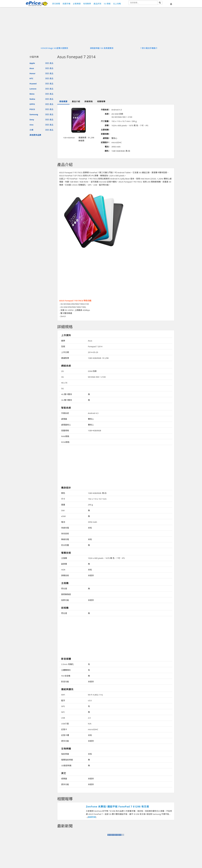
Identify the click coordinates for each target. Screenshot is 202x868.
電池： (108, 147)
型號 (63, 346)
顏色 (63, 493)
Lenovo (33, 89)
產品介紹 (76, 101)
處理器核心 (66, 425)
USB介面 (65, 724)
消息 (47, 63)
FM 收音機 (66, 676)
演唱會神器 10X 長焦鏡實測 (102, 48)
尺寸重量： (106, 121)
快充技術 (65, 534)
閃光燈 (64, 589)
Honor (32, 73)
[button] (171, 4)
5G (62, 388)
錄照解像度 (66, 594)
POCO (32, 109)
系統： (108, 114)
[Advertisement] (116, 79)
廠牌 (63, 341)
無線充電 (65, 539)
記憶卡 (64, 729)
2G (62, 371)
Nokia (32, 99)
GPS (63, 706)
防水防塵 (65, 545)
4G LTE (64, 383)
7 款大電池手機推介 (149, 48)
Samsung (34, 114)
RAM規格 (65, 436)
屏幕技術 (65, 575)
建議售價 (65, 358)
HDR (63, 570)
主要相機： (106, 130)
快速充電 (65, 528)
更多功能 (65, 741)
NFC (63, 712)
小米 (31, 130)
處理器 (64, 419)
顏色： (108, 151)
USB (63, 718)
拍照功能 (65, 600)
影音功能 (65, 682)
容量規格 (65, 430)
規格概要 (63, 101)
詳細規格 (89, 101)
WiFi (63, 695)
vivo (31, 125)
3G (62, 377)
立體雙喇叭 (66, 670)
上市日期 (65, 352)
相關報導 (101, 101)
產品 (51, 63)
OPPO (32, 104)
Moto (32, 94)
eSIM (63, 516)
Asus (32, 68)
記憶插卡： (106, 142)
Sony (32, 120)
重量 (63, 505)
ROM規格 (65, 442)
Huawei (33, 84)
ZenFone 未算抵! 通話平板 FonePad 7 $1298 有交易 (117, 807)
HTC (31, 78)
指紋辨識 (65, 754)
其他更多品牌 (35, 135)
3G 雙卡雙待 (67, 400)
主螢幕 (64, 558)
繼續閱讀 (92, 817)
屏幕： (108, 125)
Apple (32, 63)
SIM (63, 510)
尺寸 (63, 499)
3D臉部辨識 (66, 765)
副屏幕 (64, 564)
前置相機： (106, 134)
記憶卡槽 (65, 735)
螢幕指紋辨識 (67, 760)
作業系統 (65, 413)
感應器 (64, 779)
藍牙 (63, 700)
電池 (63, 522)
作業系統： (106, 110)
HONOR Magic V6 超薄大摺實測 (54, 48)
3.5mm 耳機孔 (68, 664)
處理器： (107, 138)
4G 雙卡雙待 (67, 394)
